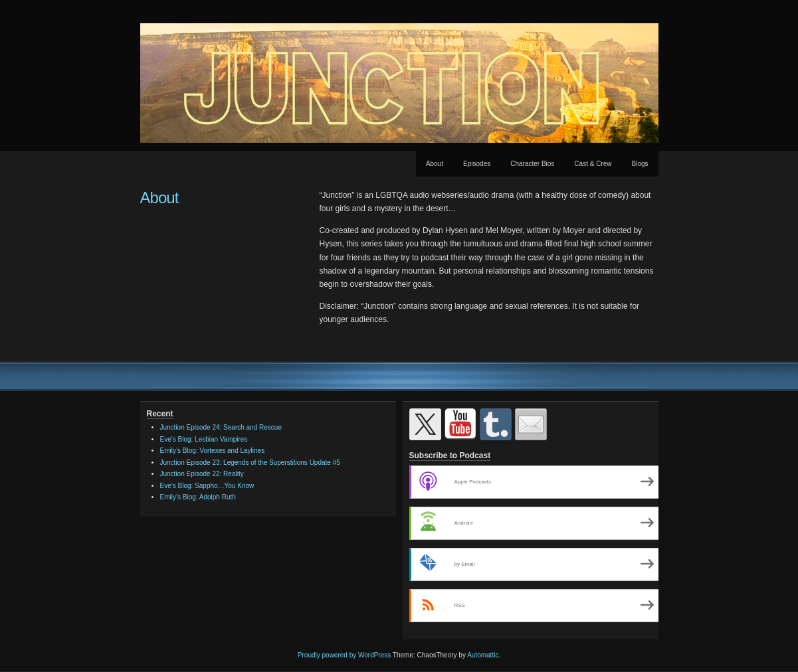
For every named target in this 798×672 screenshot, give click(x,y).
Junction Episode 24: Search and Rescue (221, 427)
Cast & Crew (593, 164)
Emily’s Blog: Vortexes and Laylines (213, 451)
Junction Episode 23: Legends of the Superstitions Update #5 (250, 462)
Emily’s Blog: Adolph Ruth (198, 497)
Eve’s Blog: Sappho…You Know (207, 486)
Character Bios (532, 164)
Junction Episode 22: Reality (202, 474)
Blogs (640, 164)
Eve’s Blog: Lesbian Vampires (204, 439)
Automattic (483, 655)
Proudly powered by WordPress (344, 655)
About (435, 164)
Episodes (477, 164)
